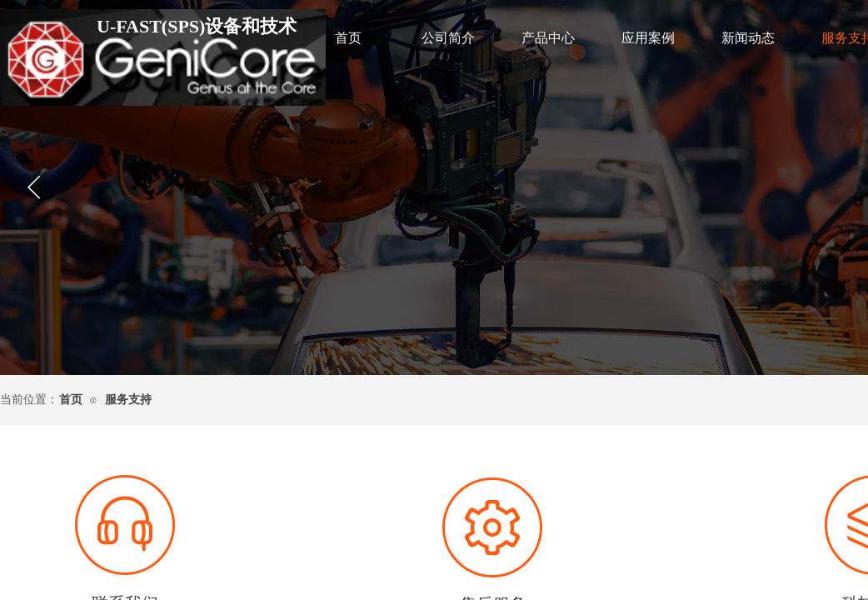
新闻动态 (748, 38)
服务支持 (128, 400)
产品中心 (548, 38)
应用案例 (648, 38)
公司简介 (448, 38)
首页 (348, 38)
